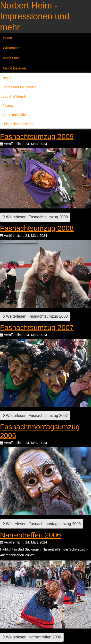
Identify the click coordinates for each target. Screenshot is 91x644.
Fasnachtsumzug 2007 (37, 327)
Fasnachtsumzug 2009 (37, 136)
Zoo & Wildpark (14, 96)
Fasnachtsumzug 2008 (37, 228)
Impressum (11, 58)
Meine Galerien (14, 68)
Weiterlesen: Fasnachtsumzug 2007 (35, 416)
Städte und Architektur (19, 87)
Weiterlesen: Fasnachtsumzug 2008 (35, 316)
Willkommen (12, 48)
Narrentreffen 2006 (30, 535)
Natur (7, 78)
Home (7, 38)
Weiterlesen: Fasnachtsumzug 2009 (35, 217)
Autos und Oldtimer (17, 115)
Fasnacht (9, 106)
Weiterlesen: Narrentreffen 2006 (32, 637)
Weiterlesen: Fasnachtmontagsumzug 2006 (42, 524)
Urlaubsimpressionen (18, 124)
